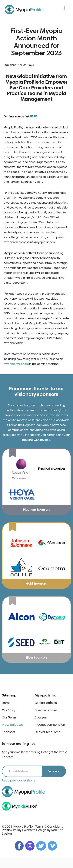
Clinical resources (48, 732)
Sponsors (8, 732)
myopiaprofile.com (16, 364)
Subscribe (54, 771)
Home (6, 703)
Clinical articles (46, 703)
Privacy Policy (12, 830)
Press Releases (13, 725)
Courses (41, 718)
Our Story (9, 710)
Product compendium (50, 725)
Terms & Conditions (49, 827)
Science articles (46, 710)
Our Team (9, 718)
